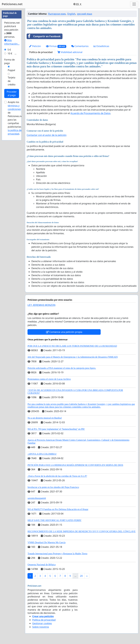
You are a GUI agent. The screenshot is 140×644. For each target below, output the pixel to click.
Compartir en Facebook (44, 36)
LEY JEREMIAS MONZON (41, 305)
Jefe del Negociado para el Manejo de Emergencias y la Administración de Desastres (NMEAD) (73, 357)
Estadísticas (101, 46)
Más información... (12, 42)
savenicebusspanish (37, 498)
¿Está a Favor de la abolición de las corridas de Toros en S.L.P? (57, 476)
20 (81, 576)
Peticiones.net (12, 4)
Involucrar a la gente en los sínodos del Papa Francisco (53, 487)
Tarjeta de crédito (12, 81)
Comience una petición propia (64, 332)
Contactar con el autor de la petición (47, 135)
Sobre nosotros (41, 627)
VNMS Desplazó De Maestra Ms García (46, 542)
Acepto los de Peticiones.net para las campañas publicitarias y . (16, 118)
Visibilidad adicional (70, 52)
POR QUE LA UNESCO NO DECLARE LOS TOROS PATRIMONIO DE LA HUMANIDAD (72, 346)
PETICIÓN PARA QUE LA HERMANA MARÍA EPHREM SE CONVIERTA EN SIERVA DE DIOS (75, 465)
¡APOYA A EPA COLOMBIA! (42, 454)
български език (57, 14)
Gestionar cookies (42, 623)
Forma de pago (10, 61)
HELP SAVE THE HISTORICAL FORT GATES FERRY (54, 520)
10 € (10, 53)
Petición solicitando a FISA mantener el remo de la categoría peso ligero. (62, 368)
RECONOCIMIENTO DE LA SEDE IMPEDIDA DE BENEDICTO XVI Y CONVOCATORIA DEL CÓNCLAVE (81, 531)
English (71, 14)
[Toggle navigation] (134, 4)
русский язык (85, 14)
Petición (35, 46)
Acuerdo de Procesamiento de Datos (90, 113)
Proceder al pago (12, 93)
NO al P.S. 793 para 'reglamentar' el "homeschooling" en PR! (56, 429)
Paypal (11, 70)
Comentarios (80, 46)
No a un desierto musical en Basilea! (45, 418)
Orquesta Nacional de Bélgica (41, 565)
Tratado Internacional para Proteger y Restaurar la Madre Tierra (57, 554)
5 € (9, 50)
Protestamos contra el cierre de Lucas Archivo (49, 379)
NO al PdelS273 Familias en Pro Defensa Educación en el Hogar (58, 509)
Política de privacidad (41, 52)
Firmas (56, 46)
